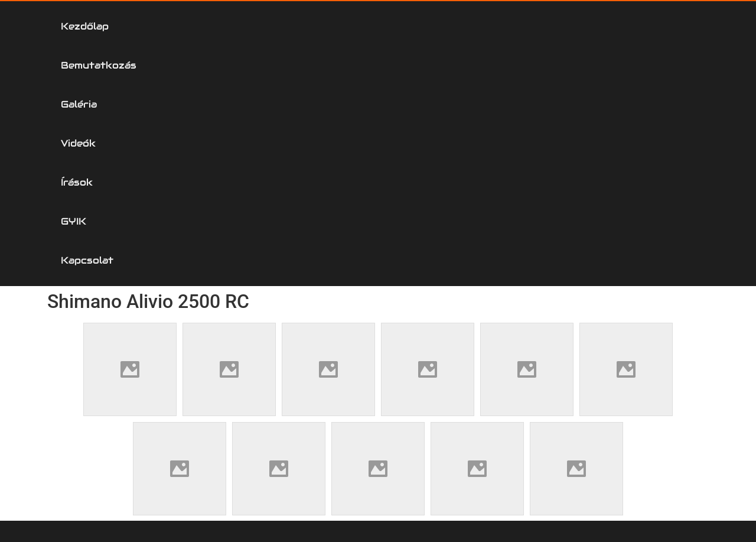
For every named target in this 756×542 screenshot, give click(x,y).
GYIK (567, 26)
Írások (487, 26)
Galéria (316, 26)
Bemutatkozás (210, 26)
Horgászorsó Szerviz (116, 340)
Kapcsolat (657, 26)
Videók (403, 26)
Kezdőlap (97, 26)
